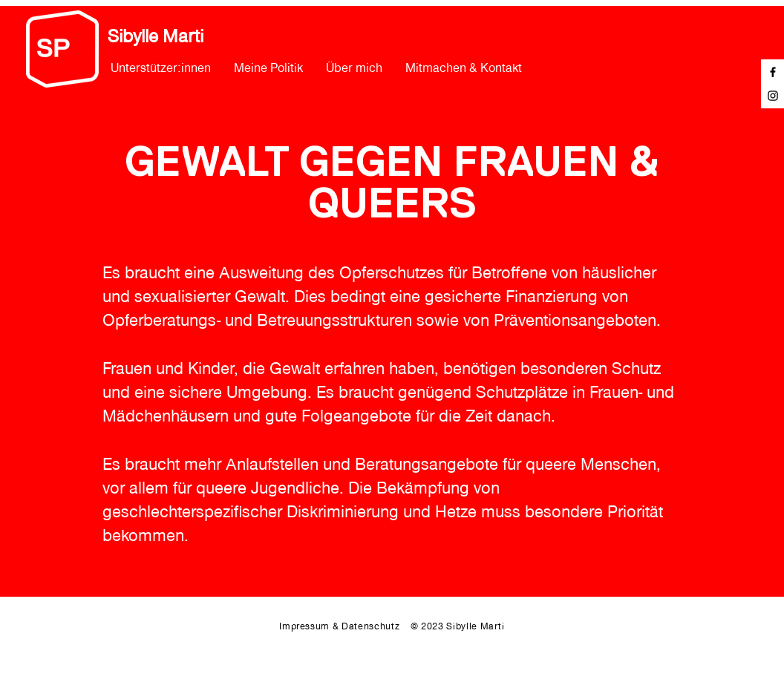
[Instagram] (773, 96)
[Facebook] (773, 72)
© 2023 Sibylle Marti (458, 626)
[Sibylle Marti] (170, 37)
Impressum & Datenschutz (345, 626)
